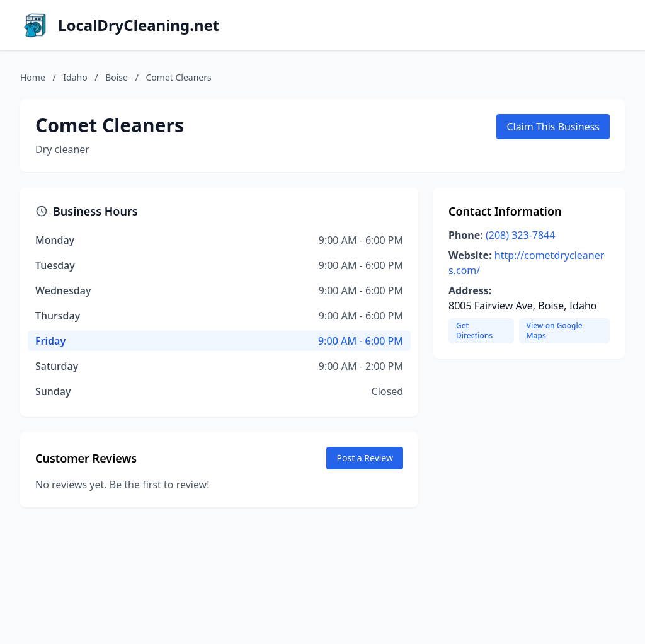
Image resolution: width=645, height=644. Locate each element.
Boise (117, 77)
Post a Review (365, 458)
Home (33, 77)
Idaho (75, 77)
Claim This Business (553, 127)
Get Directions (474, 331)
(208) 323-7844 (520, 235)
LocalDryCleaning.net (139, 25)
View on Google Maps (555, 331)
